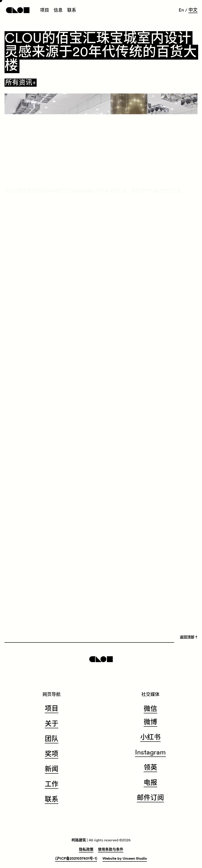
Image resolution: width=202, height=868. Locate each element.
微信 (150, 709)
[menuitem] (45, 11)
